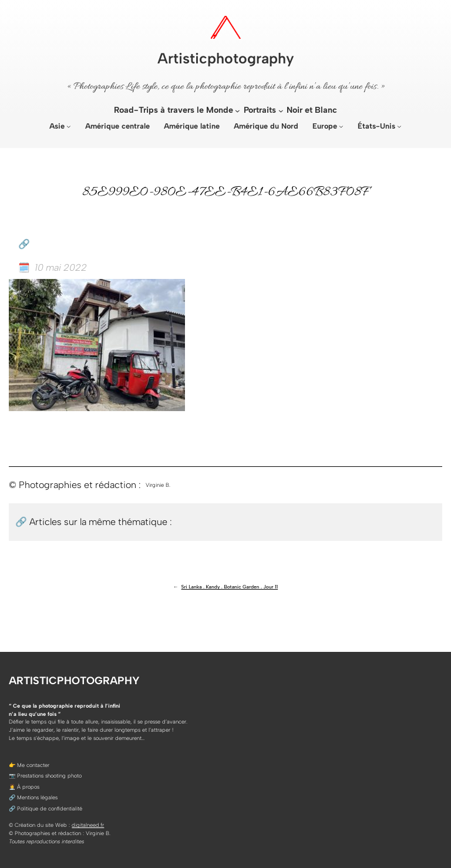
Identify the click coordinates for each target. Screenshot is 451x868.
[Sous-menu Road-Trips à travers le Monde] (238, 111)
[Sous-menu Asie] (69, 126)
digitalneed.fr (88, 825)
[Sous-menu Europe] (341, 126)
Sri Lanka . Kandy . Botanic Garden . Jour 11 (230, 587)
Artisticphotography (226, 58)
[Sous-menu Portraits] (281, 111)
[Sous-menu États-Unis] (399, 126)
